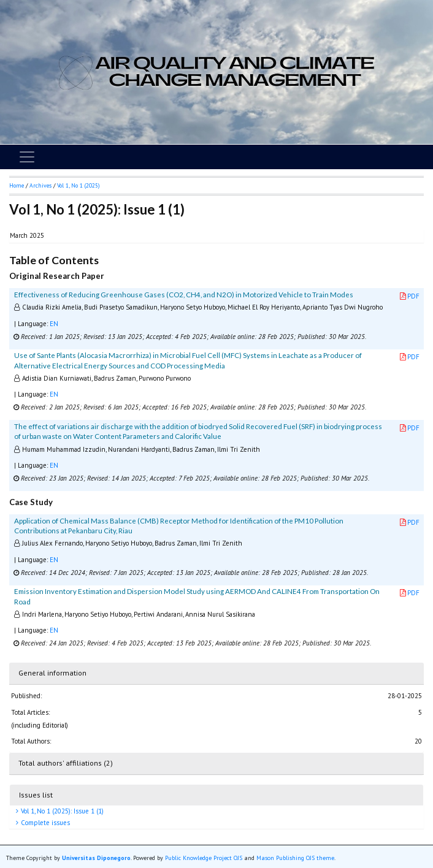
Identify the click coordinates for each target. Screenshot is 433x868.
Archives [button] (40, 185)
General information (52, 673)
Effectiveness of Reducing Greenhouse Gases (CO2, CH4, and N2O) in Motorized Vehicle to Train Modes (184, 295)
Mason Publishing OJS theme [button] (295, 858)
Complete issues (44, 823)
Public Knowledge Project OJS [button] (204, 858)
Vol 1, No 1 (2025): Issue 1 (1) (61, 811)
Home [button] (17, 185)
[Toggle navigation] (27, 157)
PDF (410, 296)
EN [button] (54, 324)
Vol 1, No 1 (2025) (78, 185)
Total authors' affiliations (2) (66, 763)
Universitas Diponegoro (96, 858)
